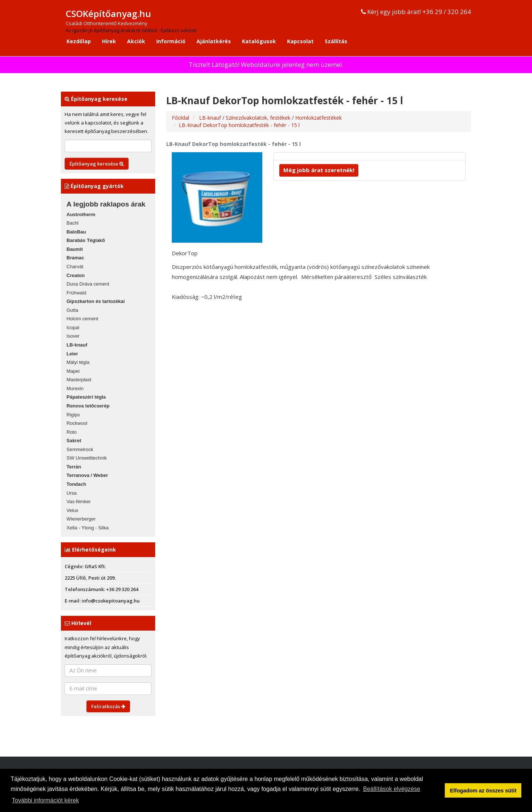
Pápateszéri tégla (86, 397)
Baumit (75, 249)
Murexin (75, 388)
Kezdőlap (79, 41)
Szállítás (336, 41)
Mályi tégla (78, 362)
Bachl (73, 223)
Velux (72, 510)
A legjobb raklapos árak (106, 204)
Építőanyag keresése (97, 164)
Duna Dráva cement (88, 284)
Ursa (71, 493)
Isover (73, 336)
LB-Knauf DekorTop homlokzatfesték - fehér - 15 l (239, 125)
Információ (171, 41)
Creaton (76, 275)
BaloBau (76, 232)
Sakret (74, 441)
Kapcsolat (300, 41)
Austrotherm (81, 214)
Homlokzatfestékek (318, 118)
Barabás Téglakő (86, 240)
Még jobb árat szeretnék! (319, 170)
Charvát (75, 267)
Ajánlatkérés (214, 41)
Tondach (76, 484)
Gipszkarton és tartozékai (96, 301)
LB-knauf (77, 345)
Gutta (72, 310)
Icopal (73, 327)
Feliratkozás (108, 706)
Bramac (75, 258)
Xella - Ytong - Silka (88, 528)
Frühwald (76, 293)
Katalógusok (259, 41)
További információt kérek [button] (45, 800)
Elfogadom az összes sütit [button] (483, 791)
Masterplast (79, 380)
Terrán (74, 467)
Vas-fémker (79, 501)
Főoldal (180, 118)
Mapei (73, 371)
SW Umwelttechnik (87, 458)
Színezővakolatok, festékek (259, 118)
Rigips (73, 415)
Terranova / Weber (87, 475)
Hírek (109, 41)
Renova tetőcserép (88, 406)
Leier (72, 354)
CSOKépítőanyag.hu (108, 13)
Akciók (136, 41)
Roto (71, 432)
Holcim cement (82, 319)
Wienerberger (81, 519)
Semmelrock (80, 449)
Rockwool (77, 423)
